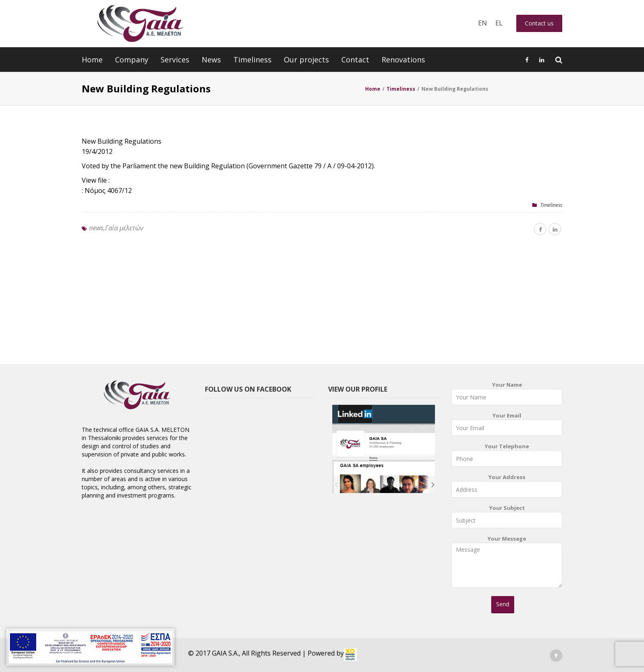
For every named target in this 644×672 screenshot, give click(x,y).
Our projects (306, 60)
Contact (355, 60)
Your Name (507, 395)
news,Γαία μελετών (116, 228)
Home (92, 60)
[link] (350, 655)
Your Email (507, 426)
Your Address (507, 487)
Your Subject (507, 518)
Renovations (403, 60)
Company (132, 60)
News (211, 60)
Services (175, 60)
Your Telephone (507, 457)
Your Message (507, 564)
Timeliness (252, 60)
